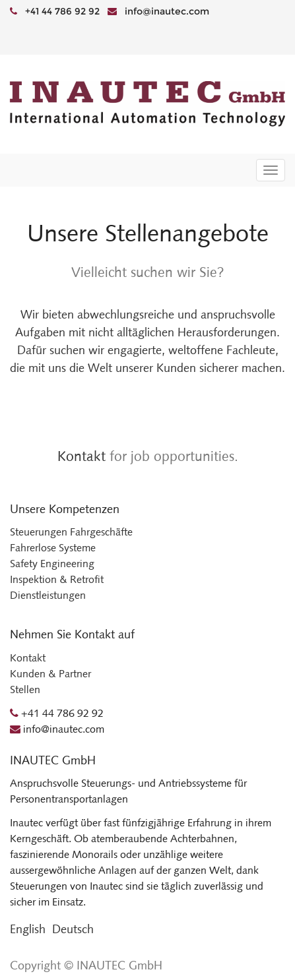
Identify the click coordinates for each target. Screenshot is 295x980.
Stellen (25, 689)
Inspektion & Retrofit (57, 579)
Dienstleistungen (48, 595)
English (28, 929)
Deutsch (73, 929)
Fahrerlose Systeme (53, 548)
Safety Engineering (52, 564)
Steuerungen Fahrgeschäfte (71, 532)
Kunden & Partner (50, 674)
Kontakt (82, 456)
